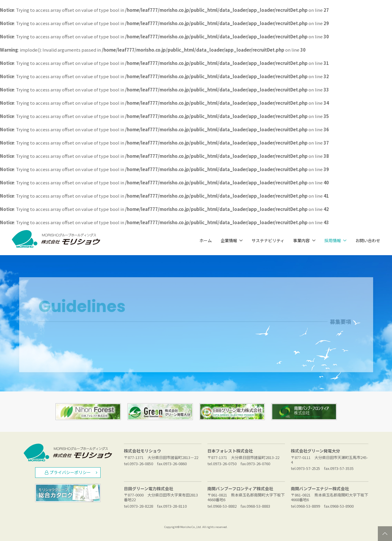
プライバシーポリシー (71, 472)
